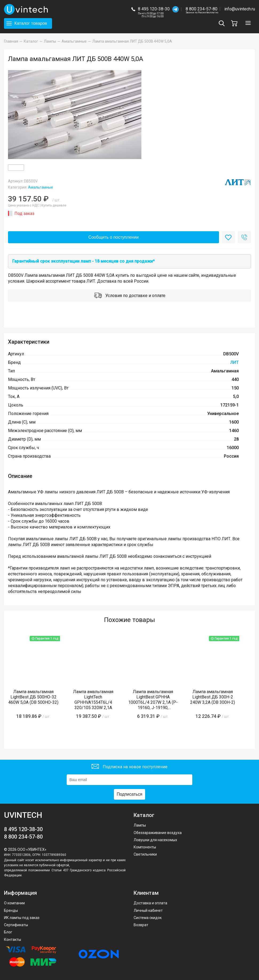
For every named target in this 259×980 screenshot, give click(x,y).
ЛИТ (234, 362)
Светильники (145, 854)
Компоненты (145, 847)
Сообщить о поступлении (113, 237)
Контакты (13, 940)
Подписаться (130, 794)
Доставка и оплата (150, 903)
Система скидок (148, 918)
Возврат (141, 925)
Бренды (11, 910)
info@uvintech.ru (240, 9)
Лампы (140, 825)
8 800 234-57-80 (202, 9)
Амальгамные (41, 187)
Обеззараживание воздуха (158, 833)
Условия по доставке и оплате (130, 296)
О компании (14, 903)
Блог (8, 932)
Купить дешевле (54, 205)
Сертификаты (16, 925)
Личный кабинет (148, 910)
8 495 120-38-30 (154, 9)
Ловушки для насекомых (155, 840)
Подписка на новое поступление (129, 767)
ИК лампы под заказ (22, 918)
